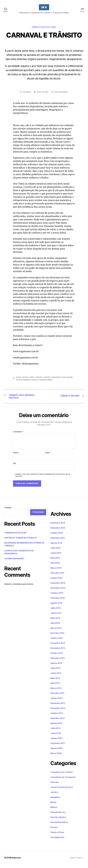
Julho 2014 (55, 612)
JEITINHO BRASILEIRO (14, 563)
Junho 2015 (56, 557)
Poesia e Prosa (57, 837)
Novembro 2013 (58, 652)
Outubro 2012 (57, 718)
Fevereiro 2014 (57, 637)
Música (54, 812)
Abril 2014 (55, 627)
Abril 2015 (55, 567)
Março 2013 (56, 693)
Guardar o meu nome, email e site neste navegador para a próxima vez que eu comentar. (43, 479)
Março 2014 (56, 632)
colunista (39, 381)
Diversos (55, 787)
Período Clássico (58, 822)
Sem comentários (61, 95)
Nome (16, 457)
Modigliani (55, 802)
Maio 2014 (55, 622)
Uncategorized (57, 842)
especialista (56, 381)
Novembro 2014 (58, 592)
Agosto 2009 (56, 753)
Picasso (54, 832)
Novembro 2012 (58, 713)
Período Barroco (58, 817)
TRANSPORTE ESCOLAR (15, 537)
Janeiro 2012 (56, 743)
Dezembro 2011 (58, 748)
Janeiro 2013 (56, 703)
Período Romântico (59, 827)
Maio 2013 (55, 682)
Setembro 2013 (58, 662)
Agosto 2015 (56, 547)
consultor (47, 381)
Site (14, 468)
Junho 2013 (56, 677)
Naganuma (17, 862)
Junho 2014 (56, 617)
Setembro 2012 (58, 723)
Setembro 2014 (58, 602)
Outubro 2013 (57, 657)
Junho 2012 (56, 738)
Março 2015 (56, 572)
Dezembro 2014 (58, 587)
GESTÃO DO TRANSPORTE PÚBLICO (20, 542)
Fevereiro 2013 (57, 698)
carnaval (25, 381)
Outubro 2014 (57, 597)
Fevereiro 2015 (57, 577)
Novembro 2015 (58, 532)
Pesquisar (8, 512)
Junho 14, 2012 (42, 95)
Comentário (18, 436)
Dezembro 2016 (58, 527)
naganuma (27, 383)
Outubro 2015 (57, 537)
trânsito (35, 383)
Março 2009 (56, 758)
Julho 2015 (55, 552)
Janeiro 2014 (56, 642)
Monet (53, 807)
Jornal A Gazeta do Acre (44, 30)
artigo (18, 381)
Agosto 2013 (56, 667)
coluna (32, 381)
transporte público (46, 383)
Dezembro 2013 (58, 647)
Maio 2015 (55, 562)
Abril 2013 (55, 688)
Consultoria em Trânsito (62, 776)
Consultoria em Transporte (63, 782)
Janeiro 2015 (56, 582)
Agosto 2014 (56, 607)
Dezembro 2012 (58, 708)
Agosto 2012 (56, 728)
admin (28, 95)
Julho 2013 (55, 672)
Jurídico (54, 797)
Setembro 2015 (58, 542)
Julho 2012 (55, 733)
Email (48, 457)
